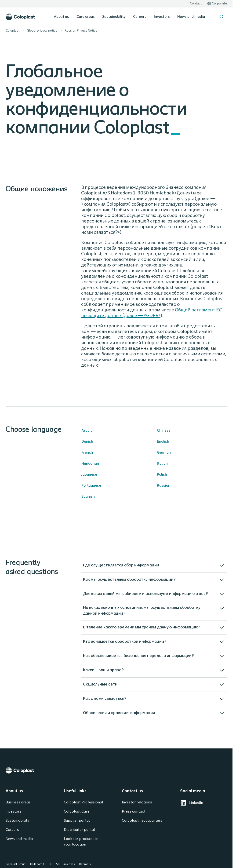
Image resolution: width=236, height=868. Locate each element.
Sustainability (114, 17)
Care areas (86, 17)
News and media (191, 17)
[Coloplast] (116, 770)
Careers (140, 17)
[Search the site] (221, 17)
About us (61, 17)
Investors (162, 17)
